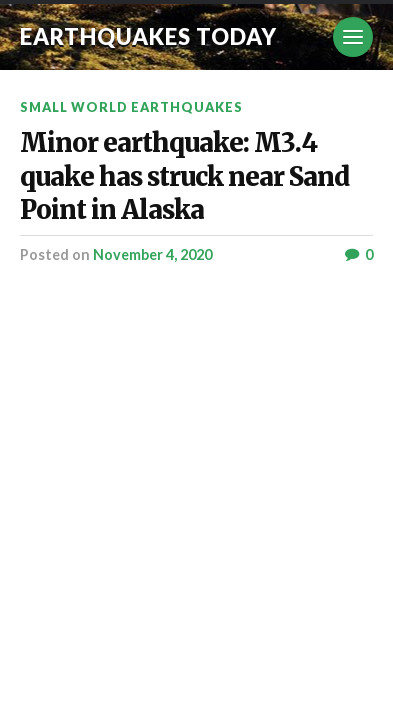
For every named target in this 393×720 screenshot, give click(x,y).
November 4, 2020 (152, 254)
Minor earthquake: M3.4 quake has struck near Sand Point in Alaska (184, 176)
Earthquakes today (148, 36)
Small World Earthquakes (131, 107)
